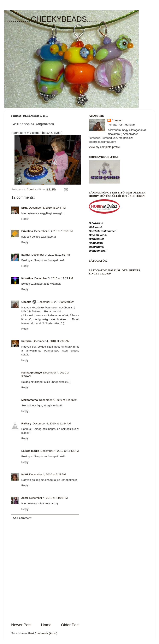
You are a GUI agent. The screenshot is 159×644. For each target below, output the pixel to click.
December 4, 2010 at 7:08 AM (51, 341)
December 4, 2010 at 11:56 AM (60, 451)
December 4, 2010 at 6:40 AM (56, 302)
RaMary (26, 423)
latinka (26, 255)
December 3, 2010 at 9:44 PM (47, 208)
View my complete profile (104, 147)
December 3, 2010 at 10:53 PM (51, 255)
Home (46, 625)
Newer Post (21, 625)
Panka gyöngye (32, 373)
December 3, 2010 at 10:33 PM (53, 231)
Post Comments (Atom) (43, 633)
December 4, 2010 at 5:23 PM (48, 474)
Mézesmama (30, 400)
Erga (24, 208)
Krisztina (27, 278)
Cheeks (26, 302)
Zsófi (25, 498)
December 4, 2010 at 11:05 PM (48, 498)
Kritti (25, 474)
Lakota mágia (30, 451)
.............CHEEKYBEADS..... (51, 19)
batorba (26, 341)
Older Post (70, 625)
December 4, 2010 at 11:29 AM (58, 400)
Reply (25, 219)
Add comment (22, 518)
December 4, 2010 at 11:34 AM (52, 423)
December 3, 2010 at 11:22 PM (54, 278)
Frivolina (27, 231)
